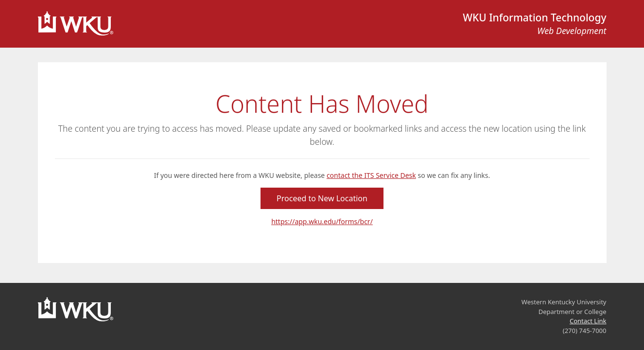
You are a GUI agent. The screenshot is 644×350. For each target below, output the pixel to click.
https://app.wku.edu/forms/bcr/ (322, 221)
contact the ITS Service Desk (371, 175)
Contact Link (588, 321)
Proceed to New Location (322, 198)
